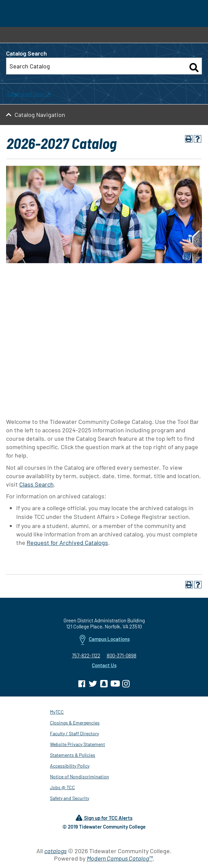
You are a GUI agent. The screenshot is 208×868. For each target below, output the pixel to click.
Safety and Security (70, 799)
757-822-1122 (86, 656)
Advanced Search (28, 95)
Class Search (36, 485)
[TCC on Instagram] (126, 685)
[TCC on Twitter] (93, 685)
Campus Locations (105, 641)
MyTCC (57, 713)
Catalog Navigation (40, 116)
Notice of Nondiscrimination (80, 778)
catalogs (55, 852)
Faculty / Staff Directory (74, 734)
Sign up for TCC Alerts (104, 819)
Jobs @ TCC (62, 788)
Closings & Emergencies (75, 724)
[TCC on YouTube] (115, 685)
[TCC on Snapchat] (104, 685)
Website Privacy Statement (77, 745)
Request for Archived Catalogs (67, 544)
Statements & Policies (73, 756)
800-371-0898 (122, 656)
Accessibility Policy (70, 767)
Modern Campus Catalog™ (120, 859)
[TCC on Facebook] (82, 685)
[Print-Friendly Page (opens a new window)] (189, 140)
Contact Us (104, 666)
